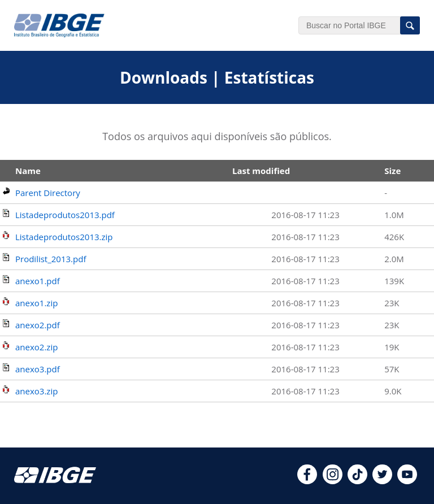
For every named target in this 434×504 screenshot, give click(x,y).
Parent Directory (48, 193)
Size (392, 171)
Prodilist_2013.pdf (51, 259)
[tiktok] (357, 481)
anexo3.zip (36, 391)
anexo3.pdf (38, 369)
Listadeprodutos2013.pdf (65, 215)
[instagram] (333, 481)
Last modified (261, 171)
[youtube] (407, 481)
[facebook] (307, 481)
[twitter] (382, 481)
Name (28, 171)
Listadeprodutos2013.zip (64, 237)
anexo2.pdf (38, 325)
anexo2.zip (36, 347)
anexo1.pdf (38, 281)
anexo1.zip (36, 303)
